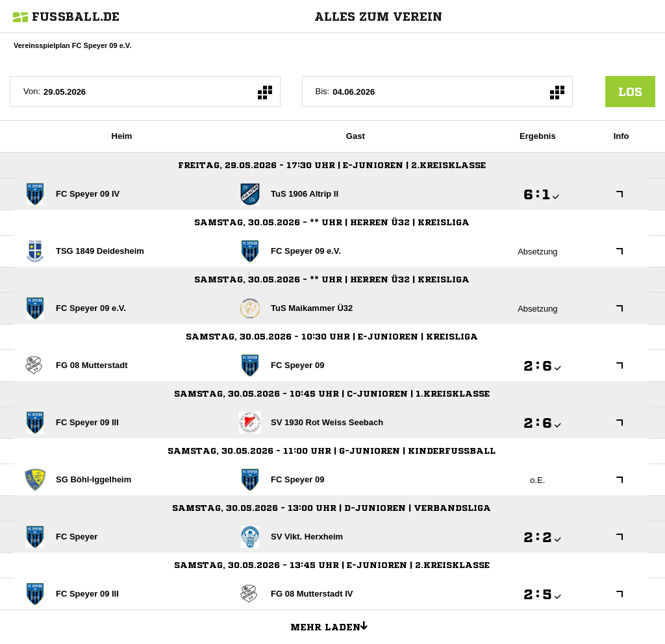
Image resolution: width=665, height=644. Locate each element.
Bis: (323, 91)
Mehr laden (334, 625)
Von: (32, 91)
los (630, 92)
